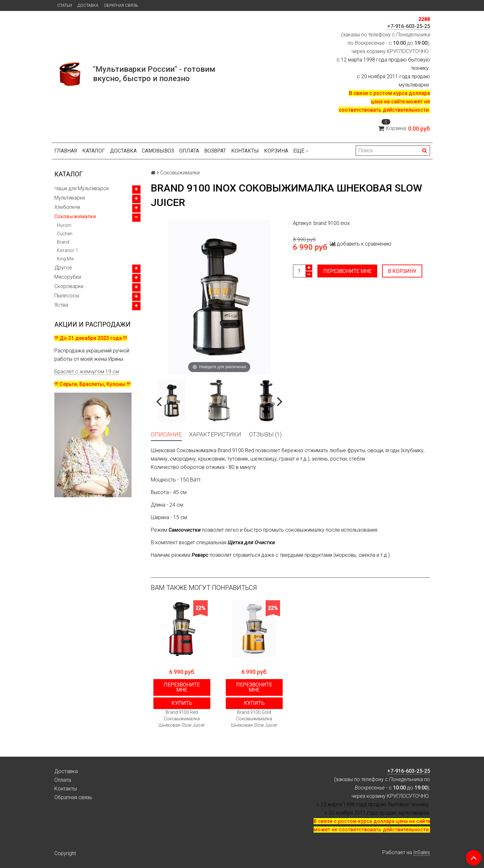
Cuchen (65, 234)
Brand (63, 242)
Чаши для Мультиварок (82, 188)
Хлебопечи (67, 207)
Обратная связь (121, 5)
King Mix (65, 259)
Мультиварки (70, 198)
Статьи (65, 5)
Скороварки (69, 286)
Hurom (64, 225)
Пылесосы (67, 296)
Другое (63, 268)
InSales (422, 852)
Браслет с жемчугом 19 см (87, 372)
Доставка (88, 5)
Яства (61, 305)
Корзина (276, 151)
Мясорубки (68, 277)
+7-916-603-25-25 (409, 26)
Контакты (245, 151)
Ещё (301, 151)
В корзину (402, 271)
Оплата (189, 151)
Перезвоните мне (347, 271)
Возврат (215, 151)
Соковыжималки (75, 216)
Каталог (94, 151)
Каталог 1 (68, 250)
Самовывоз (158, 151)
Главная (66, 151)
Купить (182, 703)
